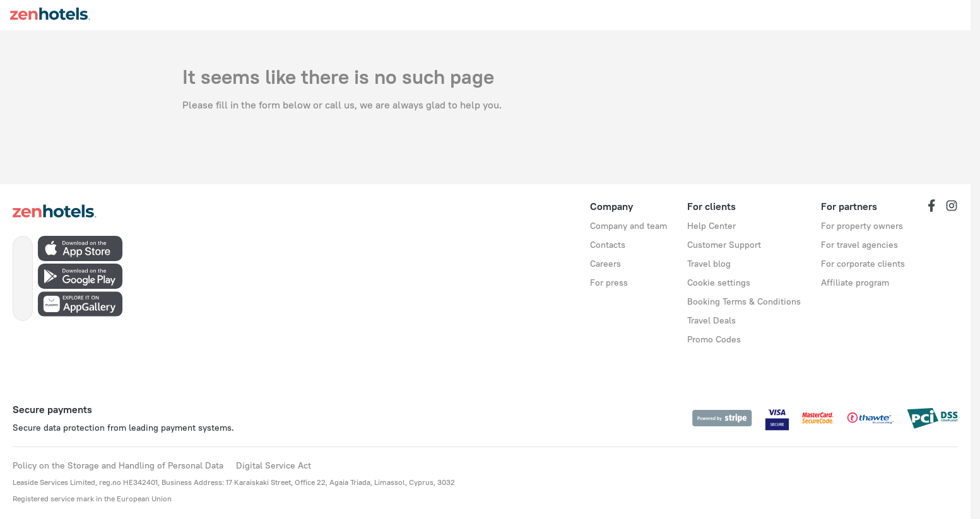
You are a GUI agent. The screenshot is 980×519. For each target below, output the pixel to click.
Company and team (629, 226)
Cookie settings (719, 283)
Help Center (711, 226)
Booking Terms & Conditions (744, 301)
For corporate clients (863, 264)
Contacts (608, 245)
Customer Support (724, 245)
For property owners (862, 226)
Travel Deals (711, 320)
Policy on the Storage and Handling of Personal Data (118, 465)
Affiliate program (855, 283)
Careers (605, 264)
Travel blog (709, 264)
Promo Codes (714, 339)
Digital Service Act (274, 465)
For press (609, 283)
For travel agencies (859, 245)
